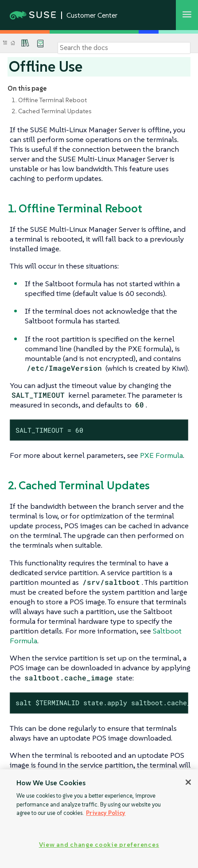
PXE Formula (161, 455)
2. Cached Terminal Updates (52, 111)
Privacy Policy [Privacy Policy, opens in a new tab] (106, 813)
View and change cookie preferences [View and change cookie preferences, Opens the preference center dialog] (99, 845)
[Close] (188, 782)
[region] (99, 819)
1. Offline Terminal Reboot (49, 100)
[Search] (124, 48)
